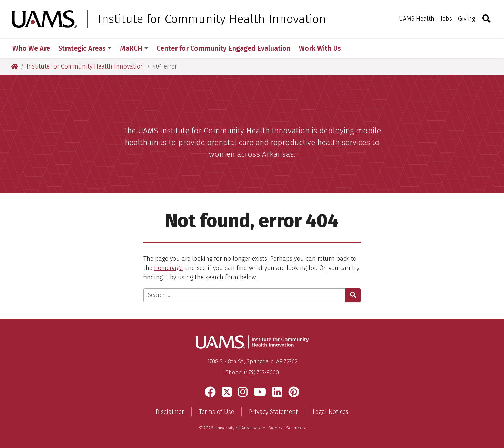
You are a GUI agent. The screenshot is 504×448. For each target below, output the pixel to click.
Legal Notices (331, 412)
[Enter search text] (245, 295)
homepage (168, 268)
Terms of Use (216, 412)
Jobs (446, 19)
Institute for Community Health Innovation (212, 19)
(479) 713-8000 (261, 372)
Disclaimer (170, 412)
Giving (467, 19)
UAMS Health (417, 19)
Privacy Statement (273, 412)
